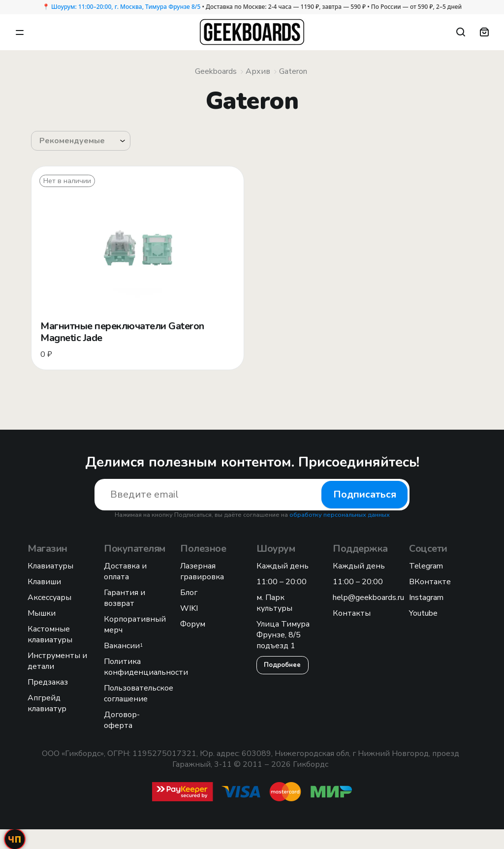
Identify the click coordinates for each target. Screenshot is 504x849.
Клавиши (44, 582)
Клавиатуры (50, 566)
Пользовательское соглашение (139, 693)
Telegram (426, 566)
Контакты (352, 613)
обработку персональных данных (340, 515)
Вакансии (123, 646)
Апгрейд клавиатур (47, 703)
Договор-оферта (122, 720)
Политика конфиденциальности (146, 667)
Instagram (426, 597)
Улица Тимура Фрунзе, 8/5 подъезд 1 (283, 635)
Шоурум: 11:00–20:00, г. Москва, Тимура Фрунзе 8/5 (126, 7)
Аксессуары (49, 597)
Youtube (423, 613)
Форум (193, 624)
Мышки (42, 613)
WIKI (189, 608)
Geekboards (216, 71)
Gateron (293, 71)
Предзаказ (48, 682)
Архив (258, 71)
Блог (189, 593)
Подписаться (365, 494)
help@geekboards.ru (368, 597)
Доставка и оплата (125, 571)
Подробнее (283, 665)
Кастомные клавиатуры (50, 634)
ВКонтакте (430, 582)
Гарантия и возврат (125, 598)
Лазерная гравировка (202, 571)
